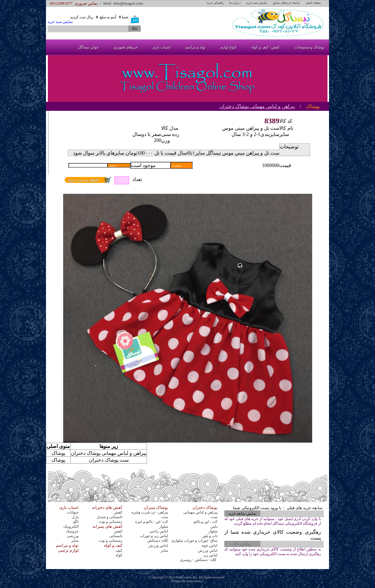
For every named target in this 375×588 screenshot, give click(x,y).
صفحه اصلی (313, 3)
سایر (75, 541)
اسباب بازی (161, 47)
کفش (118, 512)
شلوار (164, 527)
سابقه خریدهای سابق (286, 3)
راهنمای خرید (215, 3)
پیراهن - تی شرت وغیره (150, 512)
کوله (119, 555)
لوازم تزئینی (68, 550)
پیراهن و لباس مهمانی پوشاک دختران (257, 106)
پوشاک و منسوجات (309, 47)
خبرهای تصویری (126, 47)
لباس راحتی (159, 531)
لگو (76, 522)
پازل (75, 517)
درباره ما (235, 3)
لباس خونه (209, 545)
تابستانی (116, 536)
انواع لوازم (228, 47)
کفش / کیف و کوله (265, 47)
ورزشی (73, 536)
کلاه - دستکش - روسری (199, 560)
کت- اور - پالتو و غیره (152, 522)
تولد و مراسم (195, 47)
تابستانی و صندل (110, 517)
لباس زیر (210, 555)
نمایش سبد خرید (257, 3)
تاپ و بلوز (210, 536)
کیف (119, 550)
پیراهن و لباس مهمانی (200, 512)
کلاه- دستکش (158, 541)
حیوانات (73, 512)
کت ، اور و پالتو (206, 522)
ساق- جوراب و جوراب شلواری (194, 541)
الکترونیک (71, 527)
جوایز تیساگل (88, 47)
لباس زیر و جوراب (154, 536)
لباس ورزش (158, 545)
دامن (214, 527)
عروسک (72, 531)
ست (165, 517)
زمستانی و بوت (111, 522)
